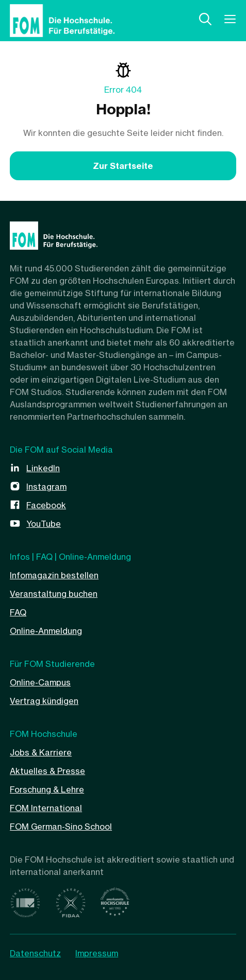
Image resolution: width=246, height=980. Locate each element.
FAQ (18, 612)
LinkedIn (43, 468)
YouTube (44, 524)
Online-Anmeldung (46, 631)
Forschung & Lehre (47, 789)
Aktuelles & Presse (47, 771)
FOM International (46, 808)
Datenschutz (35, 953)
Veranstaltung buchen (54, 594)
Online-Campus (40, 682)
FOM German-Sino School (61, 827)
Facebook (46, 505)
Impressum (97, 953)
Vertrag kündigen (44, 701)
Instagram (46, 487)
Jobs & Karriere (41, 752)
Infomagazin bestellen (54, 575)
